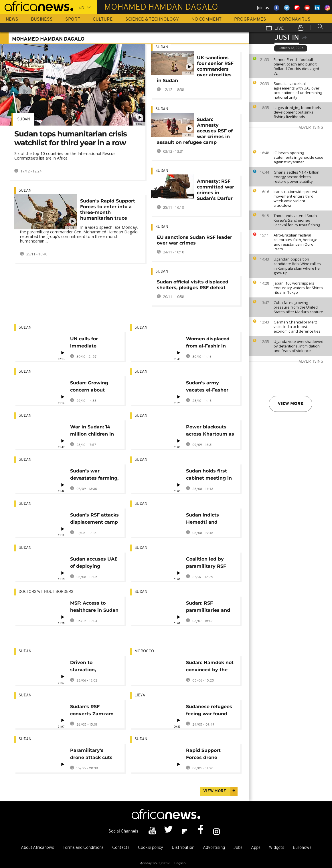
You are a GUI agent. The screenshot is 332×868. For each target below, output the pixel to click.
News (12, 19)
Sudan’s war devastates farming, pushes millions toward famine (94, 475)
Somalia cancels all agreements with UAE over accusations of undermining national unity (298, 90)
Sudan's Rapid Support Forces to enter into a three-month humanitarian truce (108, 209)
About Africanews (37, 848)
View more (290, 404)
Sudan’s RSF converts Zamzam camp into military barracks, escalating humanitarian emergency (94, 711)
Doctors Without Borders (46, 592)
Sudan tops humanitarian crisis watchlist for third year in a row (71, 138)
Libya (140, 695)
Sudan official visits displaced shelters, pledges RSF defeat (193, 285)
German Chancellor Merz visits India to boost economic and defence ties (297, 327)
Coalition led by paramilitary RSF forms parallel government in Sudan (206, 564)
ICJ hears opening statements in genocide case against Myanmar (299, 157)
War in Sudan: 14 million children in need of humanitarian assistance (92, 431)
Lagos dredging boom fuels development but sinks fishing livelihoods (297, 112)
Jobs (238, 848)
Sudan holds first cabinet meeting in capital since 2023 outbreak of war (209, 475)
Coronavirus (295, 19)
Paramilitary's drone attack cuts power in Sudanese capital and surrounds (93, 755)
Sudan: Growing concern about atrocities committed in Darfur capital (89, 387)
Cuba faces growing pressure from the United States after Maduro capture (298, 307)
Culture (103, 19)
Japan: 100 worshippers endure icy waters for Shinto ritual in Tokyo (298, 288)
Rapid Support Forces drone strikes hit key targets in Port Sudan (204, 755)
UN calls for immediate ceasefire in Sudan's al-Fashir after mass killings (94, 343)
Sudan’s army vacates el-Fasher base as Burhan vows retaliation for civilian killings (210, 387)
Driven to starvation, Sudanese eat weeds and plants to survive (92, 667)
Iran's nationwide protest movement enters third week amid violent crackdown (295, 198)
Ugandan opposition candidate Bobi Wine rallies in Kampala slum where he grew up (297, 266)
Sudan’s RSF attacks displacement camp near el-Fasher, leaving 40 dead (94, 520)
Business (42, 19)
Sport (73, 19)
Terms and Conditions (83, 848)
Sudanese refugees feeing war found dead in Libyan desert (209, 711)
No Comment (206, 19)
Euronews (302, 848)
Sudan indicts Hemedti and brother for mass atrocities (206, 520)
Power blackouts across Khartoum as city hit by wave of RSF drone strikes (210, 431)
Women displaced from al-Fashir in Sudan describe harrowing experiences (208, 343)
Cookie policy (151, 848)
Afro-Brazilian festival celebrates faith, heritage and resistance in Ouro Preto (296, 242)
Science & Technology (152, 19)
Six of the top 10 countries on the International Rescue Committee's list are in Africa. (65, 156)
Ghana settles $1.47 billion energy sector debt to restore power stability (297, 177)
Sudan (24, 119)
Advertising (214, 848)
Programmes (250, 19)
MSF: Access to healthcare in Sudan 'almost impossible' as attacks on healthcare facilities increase (94, 608)
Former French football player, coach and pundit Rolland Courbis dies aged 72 (296, 66)
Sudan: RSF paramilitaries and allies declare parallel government (208, 608)
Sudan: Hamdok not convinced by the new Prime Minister (210, 667)
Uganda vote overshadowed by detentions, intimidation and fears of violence (299, 346)
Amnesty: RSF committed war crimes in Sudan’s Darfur (216, 190)
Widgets (277, 848)
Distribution (183, 848)
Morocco (144, 651)
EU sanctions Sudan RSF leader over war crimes (194, 240)
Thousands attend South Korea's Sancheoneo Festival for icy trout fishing (297, 220)
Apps (256, 848)
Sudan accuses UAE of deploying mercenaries (94, 564)
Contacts (121, 848)
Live (275, 28)
